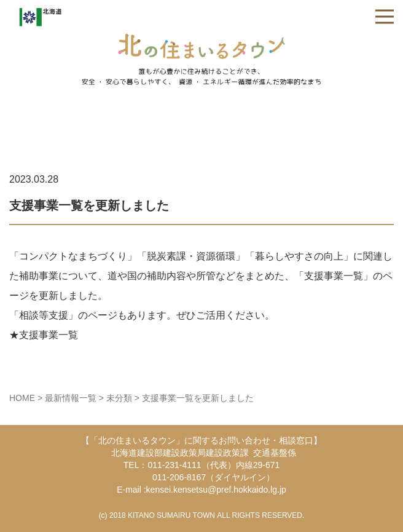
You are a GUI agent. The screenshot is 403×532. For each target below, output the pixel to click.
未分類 (119, 398)
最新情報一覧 (71, 398)
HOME (22, 398)
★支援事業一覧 (44, 335)
